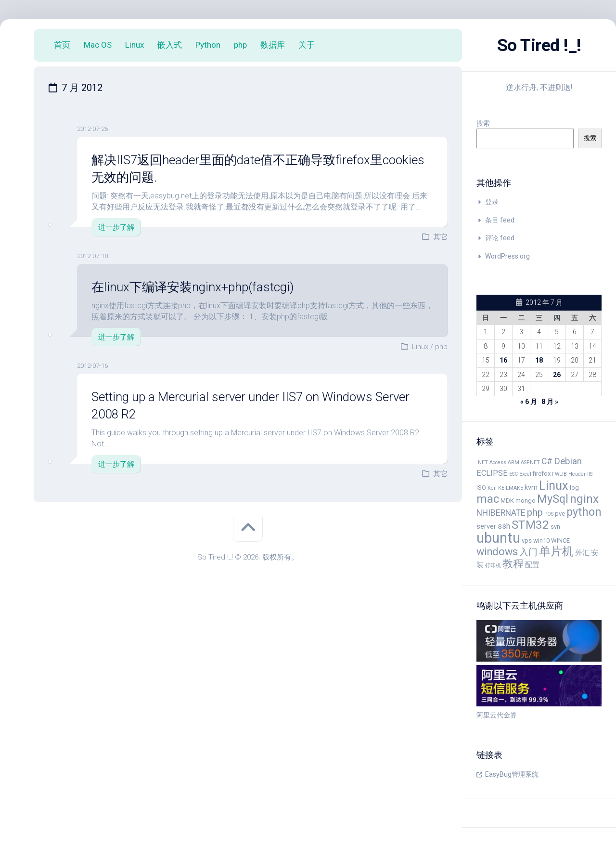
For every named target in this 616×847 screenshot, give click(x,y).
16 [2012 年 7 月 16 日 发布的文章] (503, 360)
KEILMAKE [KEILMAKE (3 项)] (511, 488)
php (240, 45)
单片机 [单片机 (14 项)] (556, 551)
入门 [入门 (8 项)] (528, 552)
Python (208, 45)
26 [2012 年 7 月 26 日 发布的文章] (557, 375)
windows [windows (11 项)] (497, 552)
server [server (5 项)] (486, 526)
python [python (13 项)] (584, 512)
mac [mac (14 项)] (488, 499)
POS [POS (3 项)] (549, 514)
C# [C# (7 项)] (547, 461)
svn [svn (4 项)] (555, 527)
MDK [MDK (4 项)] (507, 501)
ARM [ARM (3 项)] (513, 463)
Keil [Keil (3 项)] (492, 488)
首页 (62, 45)
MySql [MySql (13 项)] (553, 499)
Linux (135, 45)
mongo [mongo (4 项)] (526, 501)
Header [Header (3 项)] (577, 474)
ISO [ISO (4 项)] (481, 488)
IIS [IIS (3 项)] (590, 474)
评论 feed (500, 238)
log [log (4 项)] (574, 488)
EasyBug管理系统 (512, 774)
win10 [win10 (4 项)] (541, 541)
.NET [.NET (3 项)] (482, 463)
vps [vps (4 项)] (527, 541)
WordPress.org (507, 256)
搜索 (483, 123)
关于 (307, 45)
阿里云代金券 (497, 715)
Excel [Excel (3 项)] (525, 474)
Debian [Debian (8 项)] (568, 461)
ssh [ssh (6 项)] (504, 526)
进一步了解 (116, 227)
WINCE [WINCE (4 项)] (560, 541)
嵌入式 (170, 45)
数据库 (273, 45)
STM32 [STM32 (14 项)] (530, 525)
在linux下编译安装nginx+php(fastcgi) (193, 287)
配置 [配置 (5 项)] (532, 565)
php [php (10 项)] (535, 512)
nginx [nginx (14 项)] (584, 499)
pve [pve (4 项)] (560, 514)
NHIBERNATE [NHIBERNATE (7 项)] (501, 513)
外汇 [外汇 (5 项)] (582, 553)
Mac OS (98, 45)
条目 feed (500, 220)
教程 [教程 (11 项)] (513, 564)
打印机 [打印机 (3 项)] (493, 566)
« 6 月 (529, 402)
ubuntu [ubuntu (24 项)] (498, 538)
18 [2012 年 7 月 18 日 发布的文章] (539, 360)
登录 (492, 202)
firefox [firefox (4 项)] (542, 474)
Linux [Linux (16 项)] (554, 485)
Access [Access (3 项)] (498, 463)
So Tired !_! (539, 45)
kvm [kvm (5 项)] (531, 487)
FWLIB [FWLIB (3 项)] (559, 474)
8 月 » (550, 402)
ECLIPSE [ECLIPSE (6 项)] (492, 473)
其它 (440, 237)
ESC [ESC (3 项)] (513, 474)
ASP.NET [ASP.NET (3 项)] (530, 463)
